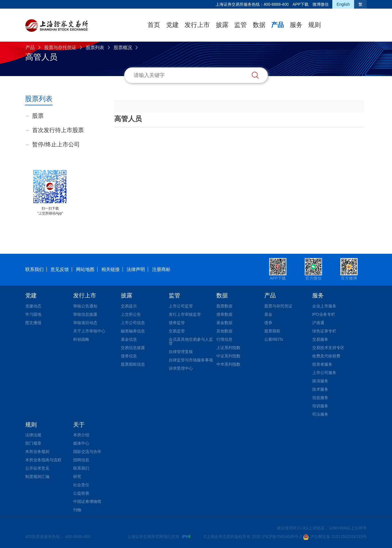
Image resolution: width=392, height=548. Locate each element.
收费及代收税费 (326, 356)
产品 (277, 25)
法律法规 (33, 435)
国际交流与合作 (87, 452)
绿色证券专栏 (324, 331)
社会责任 (81, 485)
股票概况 (123, 48)
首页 (154, 25)
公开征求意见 (37, 468)
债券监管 (177, 323)
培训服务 (320, 406)
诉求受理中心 (181, 368)
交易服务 (320, 339)
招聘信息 (81, 460)
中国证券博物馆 (87, 501)
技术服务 (320, 389)
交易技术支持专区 (328, 348)
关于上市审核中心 (89, 331)
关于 (79, 425)
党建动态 (33, 306)
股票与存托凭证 (60, 48)
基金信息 (129, 339)
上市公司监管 (181, 306)
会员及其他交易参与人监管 (191, 341)
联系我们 (34, 269)
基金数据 (224, 323)
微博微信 (321, 4)
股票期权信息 (133, 364)
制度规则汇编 (37, 477)
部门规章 (33, 443)
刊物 (77, 510)
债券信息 (129, 356)
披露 (222, 25)
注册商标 (161, 269)
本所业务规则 (37, 452)
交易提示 (129, 306)
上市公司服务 (324, 373)
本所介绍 (81, 435)
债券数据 (224, 314)
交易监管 (177, 331)
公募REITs (274, 339)
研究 (77, 477)
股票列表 (95, 48)
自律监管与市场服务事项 (191, 360)
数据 (259, 25)
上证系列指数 (228, 348)
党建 (172, 25)
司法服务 (320, 414)
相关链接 (110, 269)
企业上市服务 (324, 306)
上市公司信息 (133, 323)
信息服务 (320, 398)
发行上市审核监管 (185, 314)
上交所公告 (131, 314)
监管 (240, 25)
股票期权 (272, 331)
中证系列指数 (228, 356)
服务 (296, 25)
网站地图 (85, 269)
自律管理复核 (181, 352)
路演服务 (320, 381)
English (343, 4)
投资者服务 (322, 364)
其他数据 (224, 331)
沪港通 (318, 323)
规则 (315, 25)
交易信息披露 (133, 348)
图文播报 (33, 323)
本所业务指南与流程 (43, 460)
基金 (268, 314)
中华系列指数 (228, 364)
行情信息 (224, 339)
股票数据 (224, 306)
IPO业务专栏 (324, 314)
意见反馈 (60, 269)
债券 (268, 323)
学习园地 (33, 314)
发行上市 (197, 25)
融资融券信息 (133, 331)
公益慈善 (81, 493)
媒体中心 (81, 443)
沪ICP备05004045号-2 (282, 537)
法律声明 (136, 269)
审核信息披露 (85, 314)
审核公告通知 (85, 306)
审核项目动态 (85, 323)
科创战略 (81, 339)
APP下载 (300, 4)
